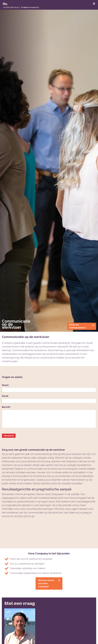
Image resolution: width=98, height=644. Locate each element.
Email (5, 396)
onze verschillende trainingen (37, 509)
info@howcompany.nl (30, 7)
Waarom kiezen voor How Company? (49, 583)
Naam (5, 385)
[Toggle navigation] (94, 4)
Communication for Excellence (29, 476)
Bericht (6, 407)
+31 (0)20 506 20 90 (11, 7)
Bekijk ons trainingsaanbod (82, 326)
